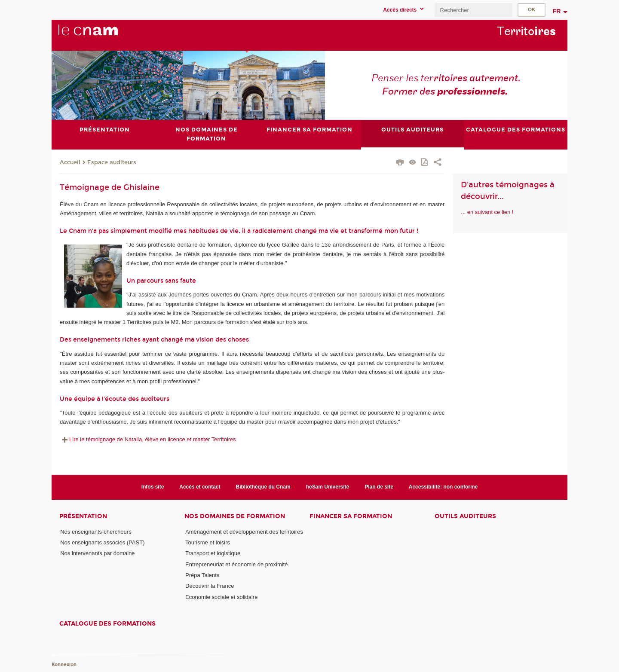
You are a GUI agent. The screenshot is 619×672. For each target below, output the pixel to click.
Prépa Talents (202, 575)
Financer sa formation (351, 516)
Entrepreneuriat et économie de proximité (236, 564)
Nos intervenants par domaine (97, 553)
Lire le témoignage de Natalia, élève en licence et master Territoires (148, 439)
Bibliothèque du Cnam (263, 487)
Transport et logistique (213, 553)
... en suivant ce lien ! (487, 212)
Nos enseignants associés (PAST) (102, 542)
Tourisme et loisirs (208, 542)
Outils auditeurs (465, 516)
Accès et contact (200, 487)
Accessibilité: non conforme (443, 487)
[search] (473, 10)
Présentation (83, 516)
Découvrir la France (210, 586)
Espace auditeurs (112, 162)
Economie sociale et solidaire (221, 597)
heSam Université (328, 487)
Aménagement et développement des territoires (244, 532)
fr (557, 11)
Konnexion (64, 664)
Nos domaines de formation (235, 516)
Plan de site (379, 487)
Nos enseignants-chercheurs (96, 532)
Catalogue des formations (107, 624)
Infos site (153, 487)
